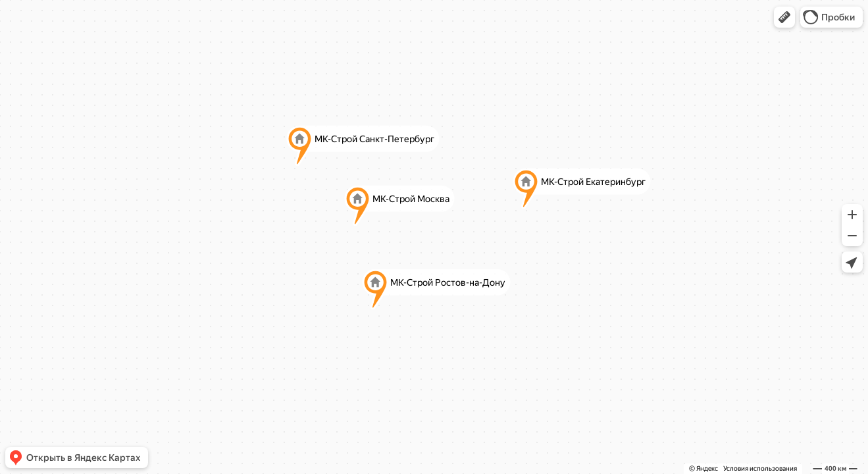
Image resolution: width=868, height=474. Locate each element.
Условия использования (760, 468)
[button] (784, 17)
